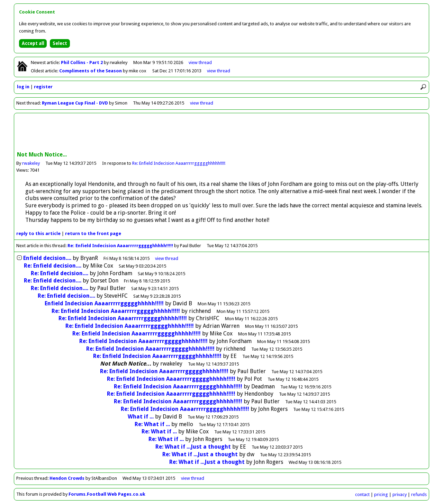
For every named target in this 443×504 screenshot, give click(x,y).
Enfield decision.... (47, 258)
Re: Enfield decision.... (53, 266)
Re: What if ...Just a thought (193, 447)
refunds (419, 494)
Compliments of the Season (91, 71)
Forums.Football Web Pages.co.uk (107, 494)
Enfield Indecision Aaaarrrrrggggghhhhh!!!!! (104, 303)
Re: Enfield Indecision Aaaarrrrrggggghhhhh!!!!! (179, 163)
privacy (400, 494)
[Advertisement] (221, 133)
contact (362, 494)
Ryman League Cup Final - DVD (75, 103)
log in (23, 87)
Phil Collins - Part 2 (82, 62)
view (200, 62)
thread (167, 258)
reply (38, 233)
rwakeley (31, 163)
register (43, 87)
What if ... (141, 417)
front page (93, 233)
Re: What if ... (152, 424)
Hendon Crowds (67, 478)
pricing (381, 494)
